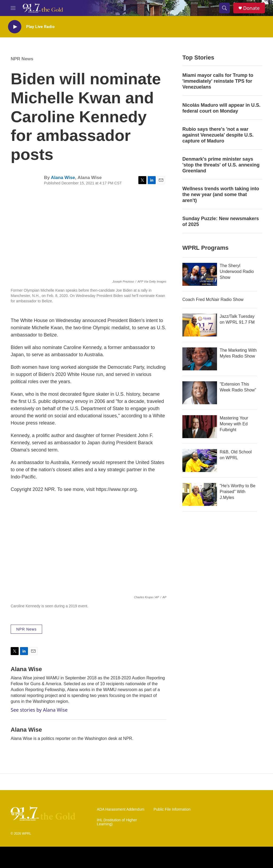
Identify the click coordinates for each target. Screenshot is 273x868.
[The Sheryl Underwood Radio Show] (200, 274)
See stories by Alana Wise (39, 710)
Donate (251, 8)
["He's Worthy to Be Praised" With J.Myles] (200, 494)
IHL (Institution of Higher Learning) (117, 822)
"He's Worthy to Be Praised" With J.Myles (238, 492)
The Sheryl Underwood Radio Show (237, 272)
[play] (15, 27)
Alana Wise (63, 178)
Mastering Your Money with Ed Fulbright (234, 424)
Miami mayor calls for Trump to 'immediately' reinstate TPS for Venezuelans (218, 81)
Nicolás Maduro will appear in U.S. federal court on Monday (221, 108)
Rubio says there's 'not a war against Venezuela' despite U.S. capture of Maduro (218, 135)
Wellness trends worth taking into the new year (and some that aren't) (221, 195)
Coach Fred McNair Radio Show (213, 300)
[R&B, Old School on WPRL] (200, 461)
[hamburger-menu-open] (13, 8)
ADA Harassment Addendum (121, 809)
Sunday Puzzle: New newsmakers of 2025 (221, 221)
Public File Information (172, 809)
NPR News (22, 59)
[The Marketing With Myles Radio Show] (200, 359)
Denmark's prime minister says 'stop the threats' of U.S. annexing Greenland (221, 165)
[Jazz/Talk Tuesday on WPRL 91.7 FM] (200, 325)
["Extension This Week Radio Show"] (200, 393)
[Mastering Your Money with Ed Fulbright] (200, 427)
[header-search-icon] (224, 8)
